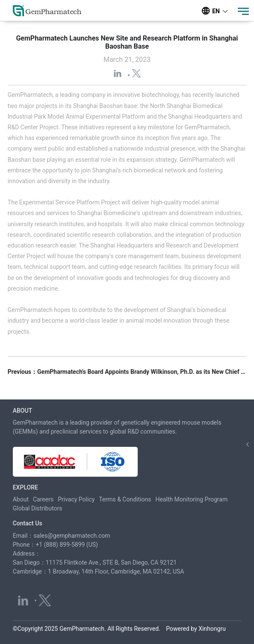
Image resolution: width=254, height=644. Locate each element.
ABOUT (22, 411)
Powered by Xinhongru (196, 629)
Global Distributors (38, 508)
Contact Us (28, 523)
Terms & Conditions (125, 499)
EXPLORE (25, 487)
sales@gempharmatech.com (72, 536)
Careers (43, 499)
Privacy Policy (76, 499)
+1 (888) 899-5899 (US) (67, 545)
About (21, 499)
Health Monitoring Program (191, 499)
